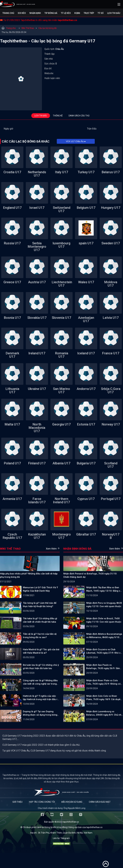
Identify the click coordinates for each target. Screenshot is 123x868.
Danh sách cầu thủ (79, 116)
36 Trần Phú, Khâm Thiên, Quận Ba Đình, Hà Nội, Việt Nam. (65, 833)
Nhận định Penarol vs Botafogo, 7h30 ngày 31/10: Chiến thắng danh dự (90, 575)
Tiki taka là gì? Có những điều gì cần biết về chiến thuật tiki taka (40, 620)
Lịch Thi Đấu (114, 13)
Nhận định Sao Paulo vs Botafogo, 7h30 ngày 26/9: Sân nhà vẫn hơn (103, 667)
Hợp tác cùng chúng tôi (42, 802)
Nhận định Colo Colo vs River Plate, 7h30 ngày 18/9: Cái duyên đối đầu (104, 698)
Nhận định (35, 13)
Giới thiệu (17, 802)
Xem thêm (53, 549)
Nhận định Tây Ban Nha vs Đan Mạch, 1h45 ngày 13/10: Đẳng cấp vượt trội (105, 589)
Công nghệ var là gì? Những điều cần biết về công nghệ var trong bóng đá (40, 682)
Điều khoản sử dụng (72, 802)
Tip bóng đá (51, 13)
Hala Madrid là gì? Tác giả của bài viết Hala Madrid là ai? (41, 651)
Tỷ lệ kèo (66, 13)
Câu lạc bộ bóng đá (47, 28)
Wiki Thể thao (28, 28)
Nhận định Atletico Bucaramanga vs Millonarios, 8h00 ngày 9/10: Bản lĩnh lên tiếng (104, 636)
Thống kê (58, 116)
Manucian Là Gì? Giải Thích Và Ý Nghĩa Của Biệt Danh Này (40, 589)
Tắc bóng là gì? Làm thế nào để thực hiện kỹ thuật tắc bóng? (40, 605)
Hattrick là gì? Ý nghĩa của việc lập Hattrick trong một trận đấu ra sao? (41, 698)
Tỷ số (101, 13)
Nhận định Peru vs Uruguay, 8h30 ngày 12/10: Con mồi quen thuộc (104, 605)
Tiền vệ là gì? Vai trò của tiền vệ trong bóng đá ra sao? (40, 636)
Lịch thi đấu (41, 116)
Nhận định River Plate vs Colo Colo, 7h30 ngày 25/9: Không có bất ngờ (103, 682)
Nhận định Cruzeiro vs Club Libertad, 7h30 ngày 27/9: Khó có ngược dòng (104, 651)
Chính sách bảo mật (100, 802)
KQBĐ (77, 13)
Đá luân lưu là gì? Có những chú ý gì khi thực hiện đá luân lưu (41, 667)
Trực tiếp (89, 13)
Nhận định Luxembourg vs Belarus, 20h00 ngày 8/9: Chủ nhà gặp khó (104, 713)
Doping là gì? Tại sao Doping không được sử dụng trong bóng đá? (40, 713)
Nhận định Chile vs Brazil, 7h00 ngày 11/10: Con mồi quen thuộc (104, 620)
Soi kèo (22, 13)
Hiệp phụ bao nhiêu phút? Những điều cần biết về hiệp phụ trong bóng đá (29, 575)
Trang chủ (8, 13)
